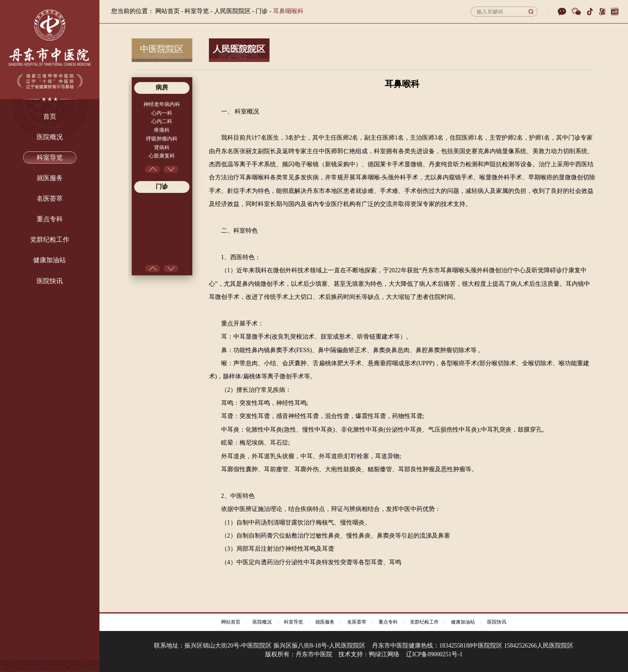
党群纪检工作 (424, 622)
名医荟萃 (357, 622)
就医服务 (325, 622)
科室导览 (294, 622)
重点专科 (388, 622)
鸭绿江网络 (384, 654)
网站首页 (167, 11)
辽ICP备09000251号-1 (434, 654)
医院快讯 (497, 622)
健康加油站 (463, 622)
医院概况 (262, 622)
